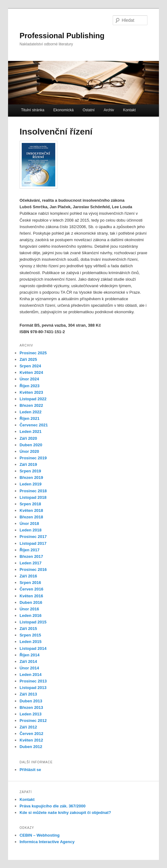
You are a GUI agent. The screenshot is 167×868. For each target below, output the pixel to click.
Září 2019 (28, 464)
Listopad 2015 (33, 622)
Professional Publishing (62, 36)
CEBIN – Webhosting (40, 835)
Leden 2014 (31, 675)
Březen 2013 (31, 707)
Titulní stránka (33, 110)
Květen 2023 (31, 392)
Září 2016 (28, 576)
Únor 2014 (29, 668)
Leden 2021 (31, 432)
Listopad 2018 (33, 497)
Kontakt (129, 110)
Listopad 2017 (33, 543)
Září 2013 (28, 694)
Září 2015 (28, 629)
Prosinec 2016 (33, 569)
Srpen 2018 (30, 504)
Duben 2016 (31, 602)
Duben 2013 (31, 701)
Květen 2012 (31, 740)
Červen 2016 (32, 589)
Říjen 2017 (29, 550)
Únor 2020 (29, 451)
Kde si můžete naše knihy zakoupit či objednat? (65, 813)
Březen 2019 (31, 478)
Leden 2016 (31, 615)
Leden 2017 (31, 563)
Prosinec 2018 (33, 491)
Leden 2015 (31, 642)
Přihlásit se (30, 770)
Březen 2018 (31, 517)
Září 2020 (28, 438)
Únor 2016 (29, 609)
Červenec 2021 (34, 425)
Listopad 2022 (33, 399)
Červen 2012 (32, 734)
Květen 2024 (31, 372)
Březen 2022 (31, 405)
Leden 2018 (31, 530)
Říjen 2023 (29, 386)
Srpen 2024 (30, 366)
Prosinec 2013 (33, 681)
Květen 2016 (31, 596)
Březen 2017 (31, 556)
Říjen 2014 (29, 655)
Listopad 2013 (33, 688)
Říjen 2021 (29, 418)
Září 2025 (28, 359)
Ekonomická (63, 110)
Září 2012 (28, 727)
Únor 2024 (29, 379)
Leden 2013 (31, 714)
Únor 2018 (29, 524)
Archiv (109, 110)
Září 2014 (28, 661)
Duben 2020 (31, 445)
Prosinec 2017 (33, 537)
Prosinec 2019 (33, 458)
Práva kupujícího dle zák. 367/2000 (52, 806)
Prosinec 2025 (33, 353)
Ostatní (89, 110)
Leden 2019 (31, 484)
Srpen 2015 (30, 635)
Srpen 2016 (30, 583)
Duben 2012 (31, 747)
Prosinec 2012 (33, 721)
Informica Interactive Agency (47, 842)
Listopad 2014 (33, 648)
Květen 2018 (31, 510)
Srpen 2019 (30, 471)
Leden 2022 (31, 412)
